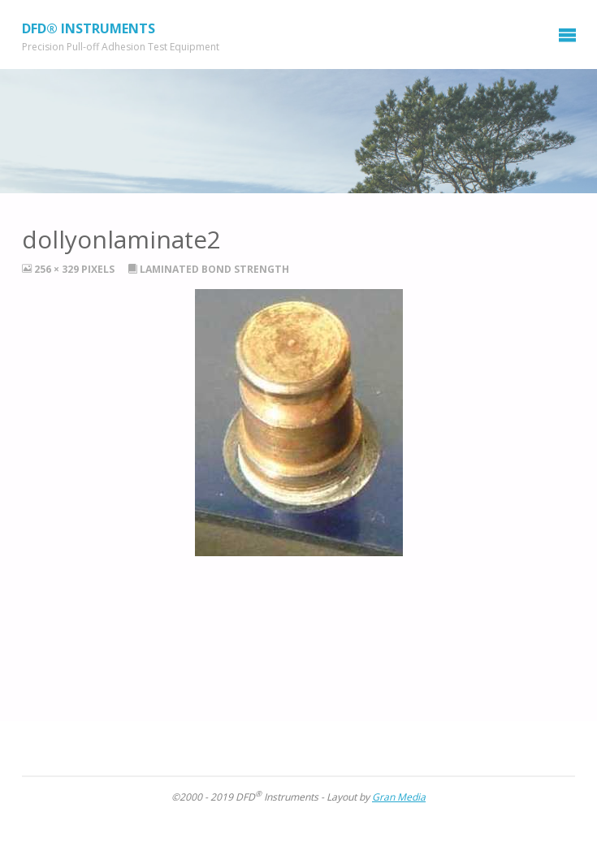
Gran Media (399, 797)
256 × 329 (58, 269)
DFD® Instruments (89, 28)
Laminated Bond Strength (214, 269)
